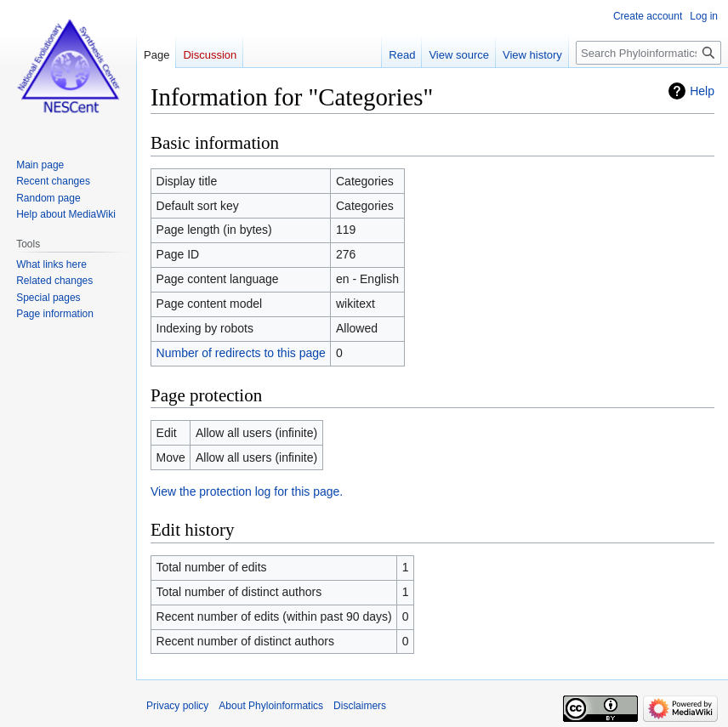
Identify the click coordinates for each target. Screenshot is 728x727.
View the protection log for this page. (247, 491)
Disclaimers (360, 706)
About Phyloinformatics (271, 706)
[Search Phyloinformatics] (648, 53)
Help (702, 91)
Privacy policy (177, 706)
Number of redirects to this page (241, 353)
